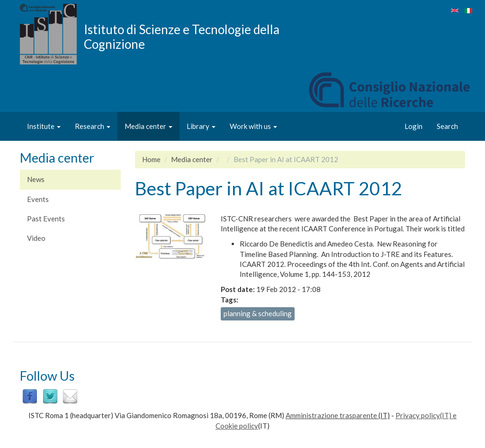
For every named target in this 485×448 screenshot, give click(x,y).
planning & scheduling (258, 313)
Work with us (253, 126)
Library (201, 126)
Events (38, 199)
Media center (148, 126)
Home (151, 159)
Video (36, 238)
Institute (44, 126)
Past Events (46, 219)
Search (447, 126)
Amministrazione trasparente (331, 415)
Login (413, 126)
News (36, 179)
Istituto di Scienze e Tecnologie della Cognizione (182, 37)
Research (93, 126)
